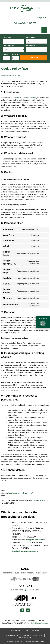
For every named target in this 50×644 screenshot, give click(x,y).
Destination (30, 37)
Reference (7, 37)
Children (15, 54)
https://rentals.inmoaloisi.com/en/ (23, 98)
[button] (33, 18)
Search (34, 58)
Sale (25, 569)
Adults (6, 54)
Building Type (9, 46)
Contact (43, 318)
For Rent (25, 586)
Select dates (31, 46)
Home (3, 75)
